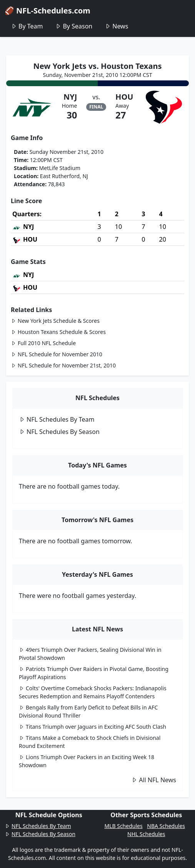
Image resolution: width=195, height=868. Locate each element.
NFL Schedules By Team (57, 419)
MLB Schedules (123, 826)
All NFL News (154, 780)
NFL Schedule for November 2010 (57, 354)
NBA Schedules (166, 826)
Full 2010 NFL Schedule (43, 343)
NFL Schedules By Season (59, 432)
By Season (74, 26)
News (116, 26)
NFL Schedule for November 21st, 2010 (63, 365)
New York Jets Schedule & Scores (55, 321)
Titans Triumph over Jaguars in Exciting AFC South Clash (92, 727)
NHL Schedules (146, 834)
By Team (27, 26)
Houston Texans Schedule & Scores (58, 332)
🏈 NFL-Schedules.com (47, 11)
